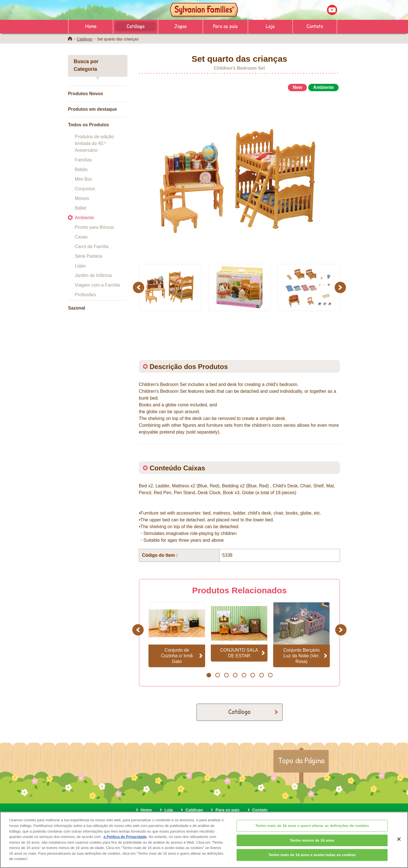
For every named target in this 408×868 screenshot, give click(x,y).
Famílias (83, 160)
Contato (315, 26)
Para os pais (225, 26)
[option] (239, 175)
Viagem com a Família (97, 285)
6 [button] (253, 675)
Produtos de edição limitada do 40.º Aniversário (94, 143)
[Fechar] (399, 850)
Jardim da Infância (93, 275)
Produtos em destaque (92, 109)
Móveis (82, 198)
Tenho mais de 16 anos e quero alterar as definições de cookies (312, 837)
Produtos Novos (86, 94)
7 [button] (261, 675)
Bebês (81, 169)
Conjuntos (85, 189)
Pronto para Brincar (94, 227)
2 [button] (217, 675)
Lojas (80, 266)
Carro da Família (92, 247)
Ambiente (84, 218)
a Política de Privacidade (125, 847)
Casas (81, 237)
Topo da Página (301, 760)
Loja (270, 26)
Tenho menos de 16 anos (312, 851)
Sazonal (76, 308)
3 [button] (226, 675)
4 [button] (235, 675)
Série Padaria (89, 256)
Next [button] (341, 287)
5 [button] (244, 675)
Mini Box (83, 179)
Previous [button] (139, 287)
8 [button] (270, 675)
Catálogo (136, 26)
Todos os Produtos (89, 125)
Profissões (85, 295)
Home (91, 26)
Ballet (80, 208)
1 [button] (209, 675)
